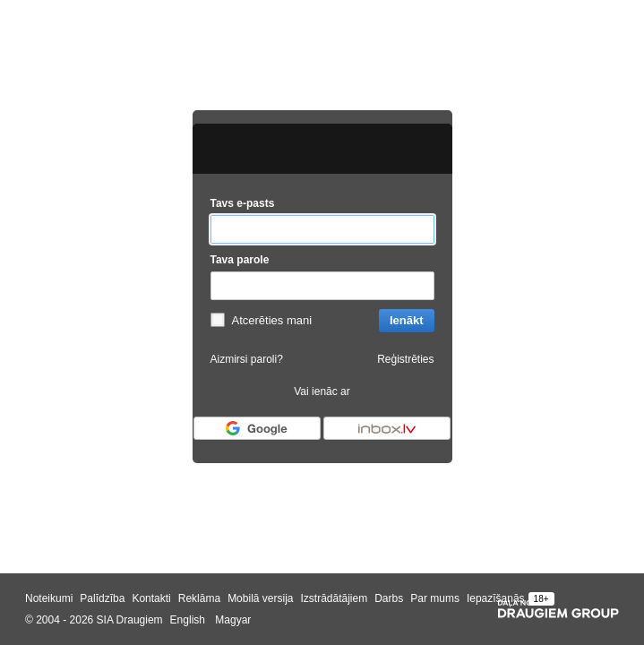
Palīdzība (102, 598)
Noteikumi (49, 598)
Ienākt (407, 320)
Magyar (233, 620)
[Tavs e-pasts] (322, 230)
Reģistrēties (405, 359)
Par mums (435, 598)
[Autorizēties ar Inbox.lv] (387, 428)
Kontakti (151, 598)
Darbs (389, 598)
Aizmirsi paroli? (247, 359)
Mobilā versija (260, 598)
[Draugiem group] (558, 609)
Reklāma (199, 598)
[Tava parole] (322, 286)
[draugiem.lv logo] (322, 149)
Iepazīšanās (496, 598)
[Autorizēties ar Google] (257, 428)
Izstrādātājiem (334, 598)
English (188, 620)
